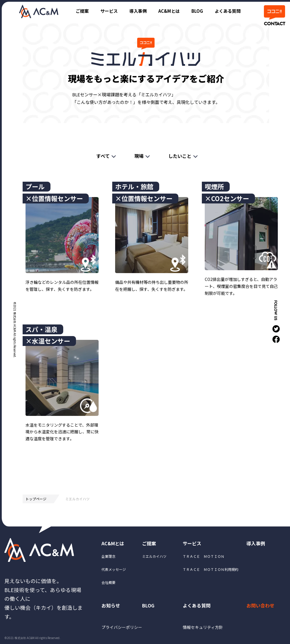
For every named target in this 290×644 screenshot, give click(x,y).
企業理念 (108, 556)
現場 (139, 156)
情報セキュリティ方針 (203, 627)
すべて (103, 156)
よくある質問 (228, 11)
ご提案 (82, 11)
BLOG (197, 11)
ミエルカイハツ (154, 556)
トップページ (36, 499)
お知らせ (111, 605)
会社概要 (108, 582)
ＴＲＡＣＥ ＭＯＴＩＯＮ (204, 556)
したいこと (180, 156)
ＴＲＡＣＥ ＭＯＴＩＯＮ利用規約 (211, 569)
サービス (109, 11)
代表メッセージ (114, 569)
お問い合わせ (260, 605)
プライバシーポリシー (122, 627)
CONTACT (274, 24)
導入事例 (138, 11)
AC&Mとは (169, 11)
